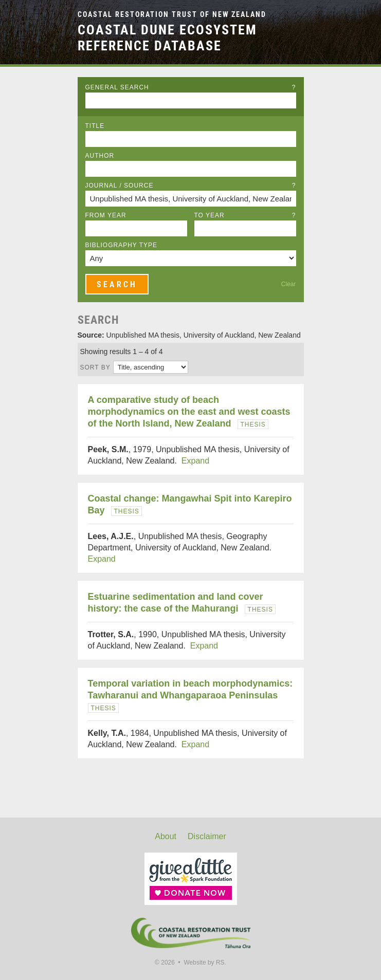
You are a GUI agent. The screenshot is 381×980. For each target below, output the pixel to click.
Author (100, 156)
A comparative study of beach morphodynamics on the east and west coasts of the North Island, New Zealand (189, 412)
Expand (195, 461)
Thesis (253, 424)
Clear (289, 284)
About (166, 836)
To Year (245, 215)
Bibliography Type (122, 245)
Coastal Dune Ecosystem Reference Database (167, 38)
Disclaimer (207, 836)
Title (95, 126)
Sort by (95, 367)
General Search (191, 87)
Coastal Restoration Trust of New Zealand (172, 15)
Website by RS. (205, 963)
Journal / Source (191, 186)
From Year (106, 215)
